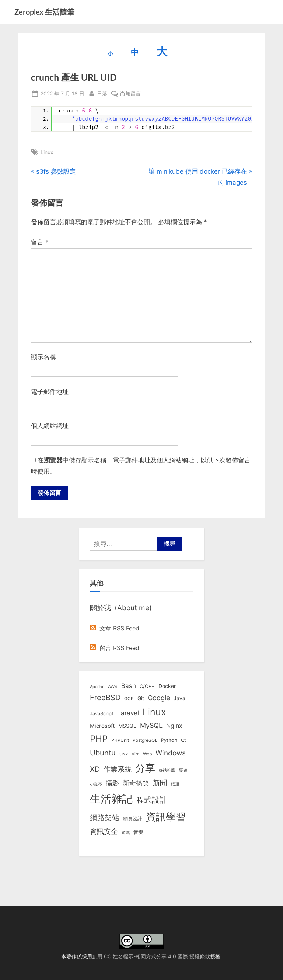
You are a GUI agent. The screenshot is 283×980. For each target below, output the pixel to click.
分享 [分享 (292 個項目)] (145, 769)
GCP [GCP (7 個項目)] (129, 699)
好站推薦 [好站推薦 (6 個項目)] (167, 771)
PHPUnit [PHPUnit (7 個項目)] (120, 741)
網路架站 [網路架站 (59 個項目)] (105, 818)
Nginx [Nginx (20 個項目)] (174, 726)
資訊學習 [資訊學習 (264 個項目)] (166, 817)
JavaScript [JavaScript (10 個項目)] (102, 714)
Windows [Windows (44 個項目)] (171, 754)
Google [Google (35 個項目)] (159, 698)
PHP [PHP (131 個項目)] (99, 739)
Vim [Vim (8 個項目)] (135, 755)
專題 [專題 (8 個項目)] (183, 770)
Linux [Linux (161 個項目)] (154, 712)
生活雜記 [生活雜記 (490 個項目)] (111, 800)
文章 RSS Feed (115, 629)
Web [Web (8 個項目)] (147, 755)
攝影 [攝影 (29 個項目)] (112, 784)
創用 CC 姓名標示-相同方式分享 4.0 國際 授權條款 (151, 956)
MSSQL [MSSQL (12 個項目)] (127, 726)
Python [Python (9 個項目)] (169, 741)
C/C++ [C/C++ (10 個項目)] (147, 687)
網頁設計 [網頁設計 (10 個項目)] (133, 819)
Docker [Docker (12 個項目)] (167, 687)
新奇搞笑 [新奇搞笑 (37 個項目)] (136, 783)
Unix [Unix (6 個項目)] (124, 755)
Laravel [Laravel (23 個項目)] (128, 713)
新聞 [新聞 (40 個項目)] (160, 784)
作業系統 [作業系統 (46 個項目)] (118, 769)
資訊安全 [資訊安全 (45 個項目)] (104, 832)
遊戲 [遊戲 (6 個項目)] (126, 833)
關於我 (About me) (121, 608)
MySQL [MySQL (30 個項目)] (151, 726)
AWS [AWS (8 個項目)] (113, 687)
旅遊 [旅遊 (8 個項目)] (175, 784)
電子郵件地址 (50, 392)
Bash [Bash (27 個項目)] (129, 686)
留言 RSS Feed (115, 648)
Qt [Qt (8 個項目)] (183, 741)
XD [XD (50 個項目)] (95, 769)
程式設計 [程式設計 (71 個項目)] (152, 800)
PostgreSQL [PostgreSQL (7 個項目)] (145, 741)
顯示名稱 (43, 357)
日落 (102, 93)
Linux (47, 152)
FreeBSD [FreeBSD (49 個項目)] (105, 698)
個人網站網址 (50, 426)
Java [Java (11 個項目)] (179, 699)
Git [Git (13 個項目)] (141, 699)
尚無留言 (130, 93)
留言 (40, 242)
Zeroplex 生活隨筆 (44, 12)
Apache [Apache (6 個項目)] (97, 687)
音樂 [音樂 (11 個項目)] (139, 833)
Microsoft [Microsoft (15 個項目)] (102, 726)
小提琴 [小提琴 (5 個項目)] (96, 785)
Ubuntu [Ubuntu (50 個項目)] (103, 754)
